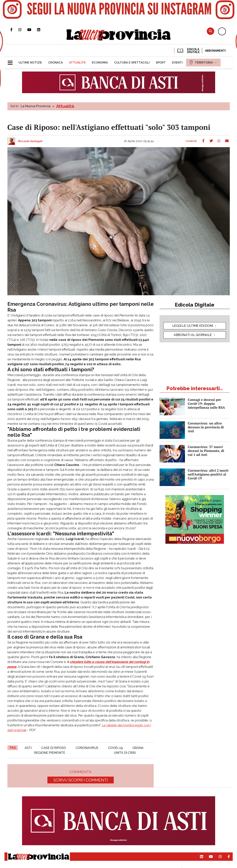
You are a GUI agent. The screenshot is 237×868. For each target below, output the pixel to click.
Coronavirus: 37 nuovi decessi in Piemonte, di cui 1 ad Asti (206, 451)
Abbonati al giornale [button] (193, 335)
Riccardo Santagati (30, 141)
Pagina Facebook (14, 30)
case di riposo (54, 748)
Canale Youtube (32, 30)
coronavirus (87, 748)
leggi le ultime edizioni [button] (193, 326)
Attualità (65, 106)
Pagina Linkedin (42, 30)
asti (28, 748)
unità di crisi (125, 753)
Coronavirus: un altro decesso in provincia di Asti (206, 427)
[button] (12, 61)
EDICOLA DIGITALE (188, 51)
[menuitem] (30, 63)
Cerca (210, 31)
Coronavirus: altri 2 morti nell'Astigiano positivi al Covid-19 (208, 474)
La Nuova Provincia (36, 106)
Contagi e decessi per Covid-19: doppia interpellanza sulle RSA (206, 404)
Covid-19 (115, 748)
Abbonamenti (215, 51)
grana (138, 748)
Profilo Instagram (23, 30)
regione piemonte (50, 753)
